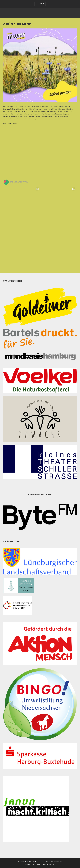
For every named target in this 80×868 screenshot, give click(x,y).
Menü (41, 4)
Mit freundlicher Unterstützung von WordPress (40, 862)
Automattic (49, 864)
